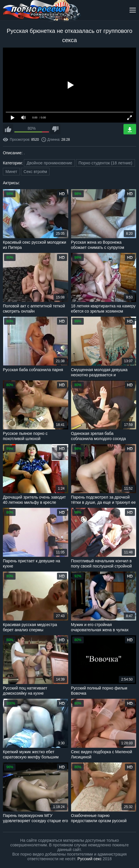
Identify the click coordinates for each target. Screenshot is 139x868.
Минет (11, 172)
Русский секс (90, 859)
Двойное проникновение (49, 163)
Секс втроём (35, 172)
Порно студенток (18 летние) (105, 163)
